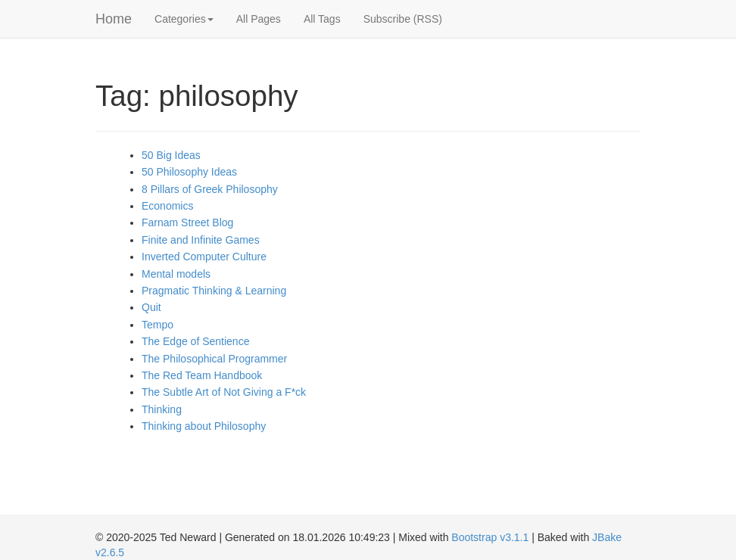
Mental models (176, 274)
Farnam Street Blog (187, 222)
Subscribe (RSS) (403, 19)
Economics (167, 206)
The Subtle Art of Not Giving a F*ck (224, 392)
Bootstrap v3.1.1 (490, 537)
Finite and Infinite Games (201, 240)
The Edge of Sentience (195, 341)
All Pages (259, 19)
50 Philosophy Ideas (189, 172)
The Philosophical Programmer (214, 359)
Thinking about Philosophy (204, 426)
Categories (184, 19)
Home (114, 19)
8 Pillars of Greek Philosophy (210, 189)
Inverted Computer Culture (204, 257)
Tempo (157, 325)
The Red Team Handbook (202, 375)
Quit (151, 307)
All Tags (322, 19)
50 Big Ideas (171, 155)
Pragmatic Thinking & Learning (214, 291)
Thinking (162, 409)
